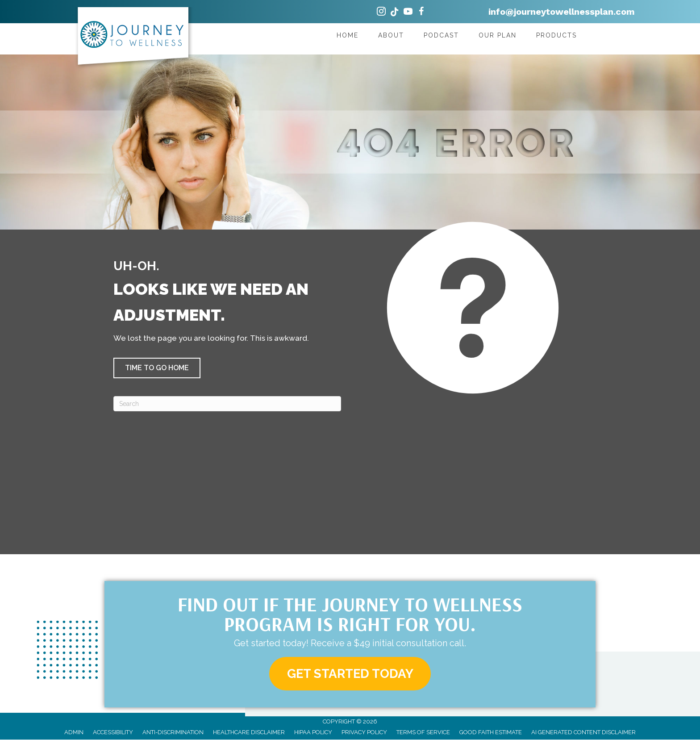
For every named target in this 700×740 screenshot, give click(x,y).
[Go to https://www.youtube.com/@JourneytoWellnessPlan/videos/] (408, 13)
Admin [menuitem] (74, 733)
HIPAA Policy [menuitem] (313, 733)
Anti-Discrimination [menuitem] (173, 733)
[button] (157, 368)
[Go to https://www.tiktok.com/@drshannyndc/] (395, 13)
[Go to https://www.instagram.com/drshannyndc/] (381, 13)
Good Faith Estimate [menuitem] (491, 733)
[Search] (227, 404)
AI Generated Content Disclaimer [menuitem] (583, 733)
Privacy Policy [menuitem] (364, 733)
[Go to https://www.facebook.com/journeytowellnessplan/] (421, 13)
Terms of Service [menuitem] (423, 733)
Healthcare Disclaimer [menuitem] (249, 733)
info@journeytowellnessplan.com (562, 12)
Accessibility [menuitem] (113, 733)
